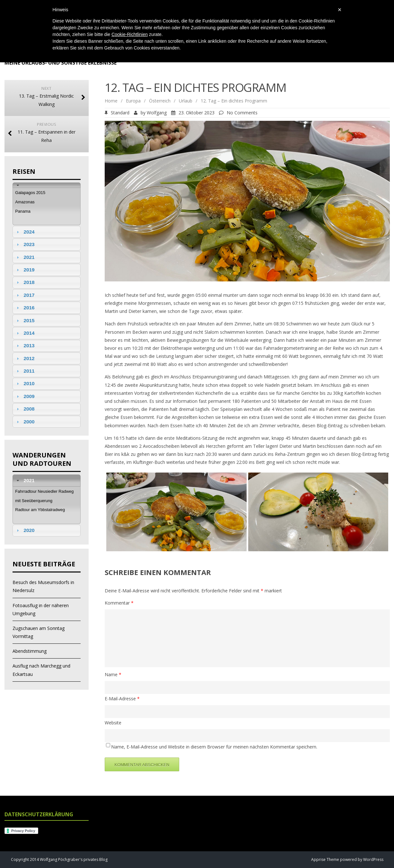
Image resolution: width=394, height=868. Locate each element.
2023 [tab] (25, 244)
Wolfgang (157, 113)
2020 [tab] (25, 530)
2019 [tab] (25, 270)
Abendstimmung (30, 651)
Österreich (160, 101)
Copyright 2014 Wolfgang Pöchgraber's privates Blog (59, 859)
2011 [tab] (25, 371)
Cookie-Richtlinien (130, 34)
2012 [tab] (25, 358)
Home (111, 101)
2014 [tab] (25, 333)
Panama (23, 211)
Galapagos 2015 (30, 193)
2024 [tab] (25, 232)
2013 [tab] (25, 345)
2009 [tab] (25, 396)
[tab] (47, 185)
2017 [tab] (25, 295)
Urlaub (186, 101)
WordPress (373, 859)
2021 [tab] (25, 257)
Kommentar (119, 603)
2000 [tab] (25, 422)
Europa (133, 101)
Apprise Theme (325, 859)
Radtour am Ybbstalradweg (40, 510)
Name (113, 674)
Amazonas (25, 202)
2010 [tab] (25, 383)
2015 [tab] (25, 320)
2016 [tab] (25, 308)
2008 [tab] (25, 409)
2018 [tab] (25, 282)
